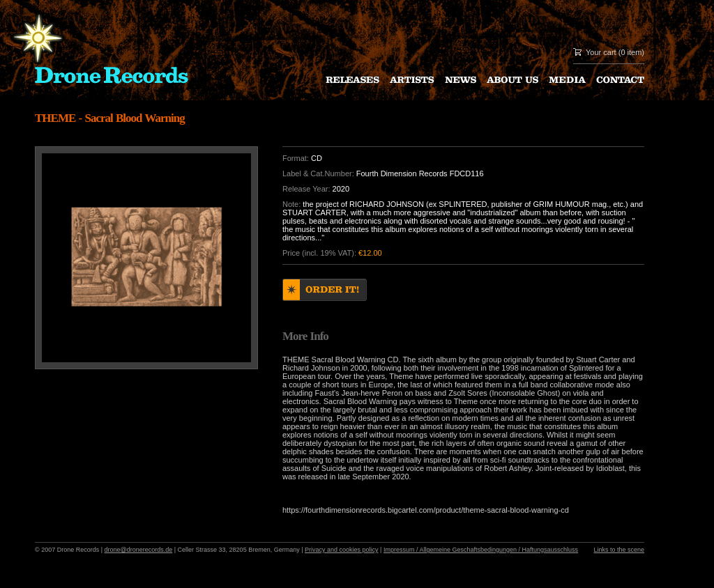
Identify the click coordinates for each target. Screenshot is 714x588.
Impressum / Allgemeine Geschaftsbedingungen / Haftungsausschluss (481, 550)
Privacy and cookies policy (342, 550)
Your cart (601, 52)
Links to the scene (619, 550)
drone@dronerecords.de (139, 550)
